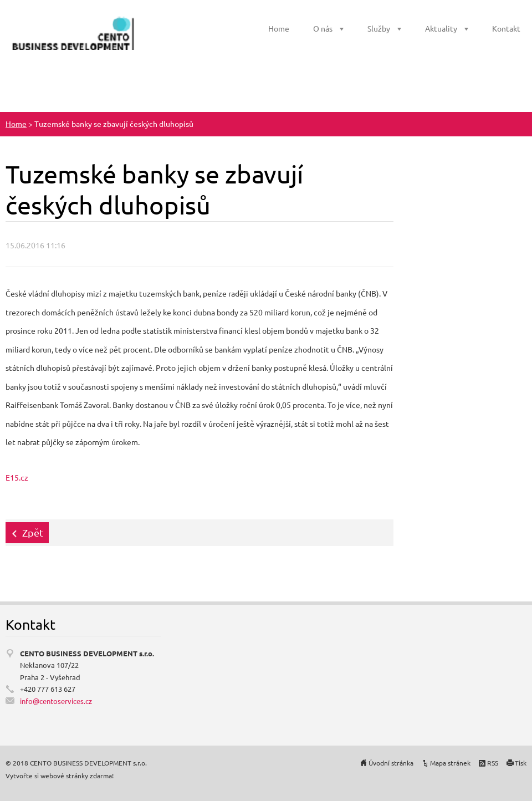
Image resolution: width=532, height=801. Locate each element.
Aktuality (441, 28)
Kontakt (506, 28)
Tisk (521, 763)
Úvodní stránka (391, 763)
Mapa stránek (450, 763)
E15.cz (17, 477)
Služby (379, 28)
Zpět (33, 532)
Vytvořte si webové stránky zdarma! (60, 776)
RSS (493, 763)
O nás (323, 28)
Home (279, 28)
